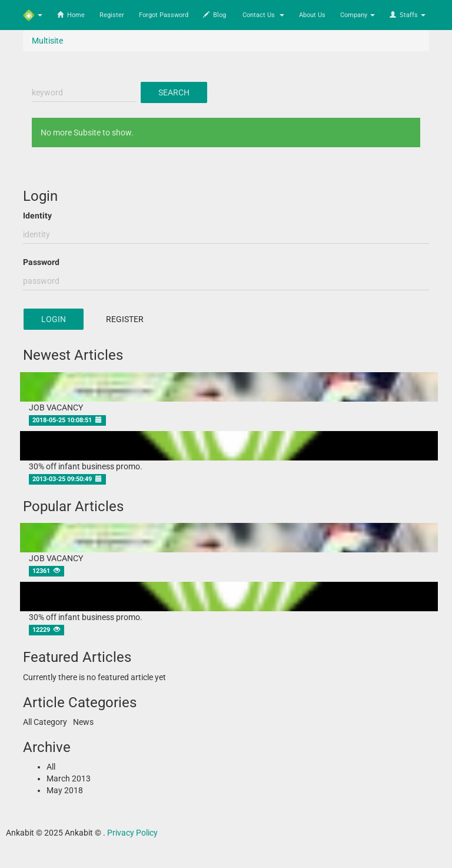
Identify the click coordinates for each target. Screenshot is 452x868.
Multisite (47, 41)
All (51, 767)
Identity (37, 216)
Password (41, 262)
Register (125, 319)
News (83, 722)
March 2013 (69, 778)
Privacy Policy (132, 833)
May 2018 (65, 790)
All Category (45, 722)
